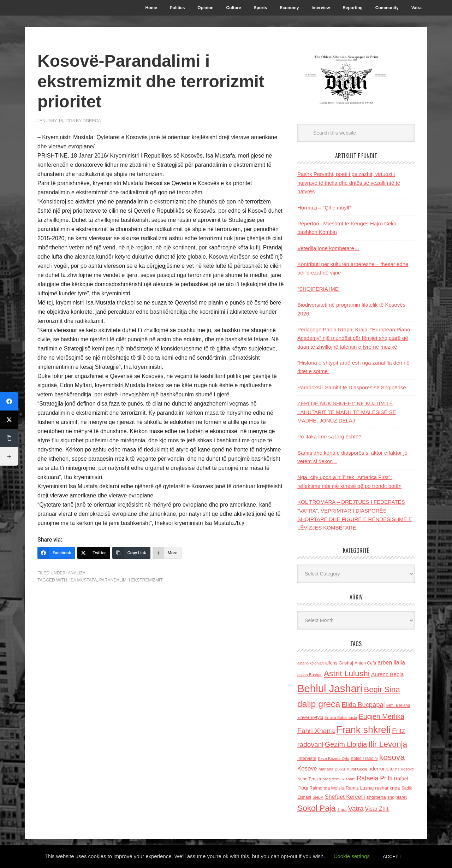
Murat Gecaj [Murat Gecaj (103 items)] (357, 769)
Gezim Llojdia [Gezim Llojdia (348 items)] (346, 744)
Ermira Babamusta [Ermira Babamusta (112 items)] (341, 718)
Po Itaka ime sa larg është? (329, 436)
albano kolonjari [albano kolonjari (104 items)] (311, 663)
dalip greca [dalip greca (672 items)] (319, 704)
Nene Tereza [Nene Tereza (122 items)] (309, 779)
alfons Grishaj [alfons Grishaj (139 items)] (339, 663)
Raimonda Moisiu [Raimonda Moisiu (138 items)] (327, 788)
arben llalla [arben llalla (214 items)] (391, 662)
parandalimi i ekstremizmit (131, 580)
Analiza (77, 573)
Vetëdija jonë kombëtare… (328, 248)
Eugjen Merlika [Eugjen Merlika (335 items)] (382, 716)
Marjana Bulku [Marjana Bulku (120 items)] (332, 769)
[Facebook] (56, 553)
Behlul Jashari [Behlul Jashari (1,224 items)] (330, 688)
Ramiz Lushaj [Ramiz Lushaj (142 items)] (360, 788)
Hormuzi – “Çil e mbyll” (324, 208)
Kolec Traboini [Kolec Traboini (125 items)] (364, 758)
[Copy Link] (131, 553)
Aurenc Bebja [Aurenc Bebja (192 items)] (387, 674)
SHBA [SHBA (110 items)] (318, 797)
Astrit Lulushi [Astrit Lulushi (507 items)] (347, 673)
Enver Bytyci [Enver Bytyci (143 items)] (310, 717)
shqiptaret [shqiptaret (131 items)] (397, 797)
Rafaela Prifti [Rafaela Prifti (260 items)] (375, 778)
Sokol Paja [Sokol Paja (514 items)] (316, 808)
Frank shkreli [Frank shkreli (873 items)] (364, 730)
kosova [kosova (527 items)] (392, 757)
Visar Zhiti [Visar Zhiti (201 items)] (377, 809)
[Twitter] (94, 553)
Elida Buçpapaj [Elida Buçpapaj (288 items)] (363, 705)
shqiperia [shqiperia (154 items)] (376, 797)
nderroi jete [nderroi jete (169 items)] (381, 769)
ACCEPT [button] (392, 857)
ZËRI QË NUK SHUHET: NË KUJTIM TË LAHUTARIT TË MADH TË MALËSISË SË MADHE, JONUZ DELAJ (347, 412)
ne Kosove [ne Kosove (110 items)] (405, 769)
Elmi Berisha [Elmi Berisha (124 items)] (398, 705)
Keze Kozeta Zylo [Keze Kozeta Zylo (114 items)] (334, 758)
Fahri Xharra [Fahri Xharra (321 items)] (316, 731)
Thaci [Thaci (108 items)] (342, 809)
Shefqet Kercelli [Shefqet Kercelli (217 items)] (345, 797)
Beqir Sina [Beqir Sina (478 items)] (382, 689)
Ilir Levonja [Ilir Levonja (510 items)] (388, 744)
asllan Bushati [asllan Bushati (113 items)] (310, 675)
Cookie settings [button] (352, 856)
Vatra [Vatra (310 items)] (356, 808)
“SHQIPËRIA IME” (319, 289)
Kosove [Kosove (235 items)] (307, 769)
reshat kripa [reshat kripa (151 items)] (387, 788)
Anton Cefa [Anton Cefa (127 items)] (365, 663)
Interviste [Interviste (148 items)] (307, 758)
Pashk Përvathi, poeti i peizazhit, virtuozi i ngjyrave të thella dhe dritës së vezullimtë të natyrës (349, 183)
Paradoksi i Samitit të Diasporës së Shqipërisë (352, 387)
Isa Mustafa (83, 580)
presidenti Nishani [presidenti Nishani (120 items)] (339, 779)
